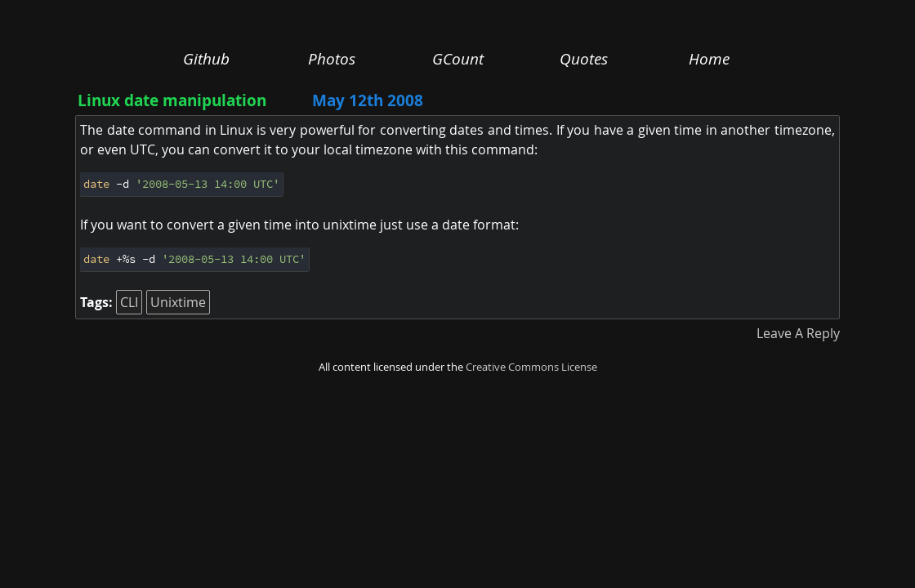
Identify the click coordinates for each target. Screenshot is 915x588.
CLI (129, 302)
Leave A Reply (798, 333)
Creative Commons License (531, 367)
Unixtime (178, 302)
